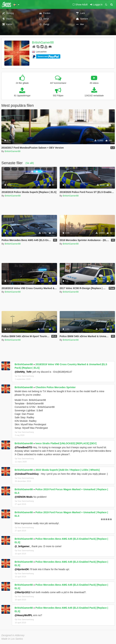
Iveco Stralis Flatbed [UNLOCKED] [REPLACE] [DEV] (66, 443)
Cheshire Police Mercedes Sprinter (56, 387)
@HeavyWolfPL (24, 615)
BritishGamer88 (43, 42)
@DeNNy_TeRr (23, 372)
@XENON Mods (24, 497)
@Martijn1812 (23, 592)
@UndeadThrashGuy (27, 474)
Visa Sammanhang (24, 376)
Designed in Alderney (13, 635)
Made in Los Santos (12, 639)
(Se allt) (30, 163)
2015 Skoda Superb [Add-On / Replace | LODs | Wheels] (68, 470)
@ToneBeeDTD (23, 447)
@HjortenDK (22, 569)
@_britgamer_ (23, 546)
